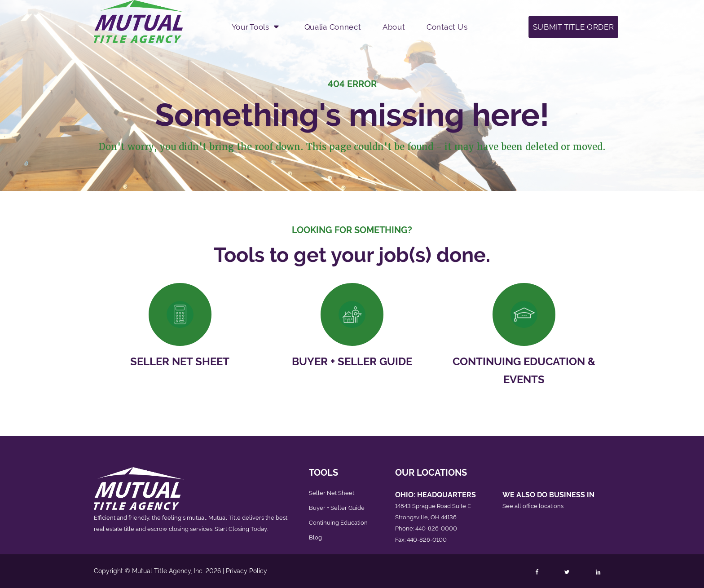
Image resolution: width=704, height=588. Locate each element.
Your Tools (251, 27)
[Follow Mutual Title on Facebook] (537, 572)
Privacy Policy (246, 571)
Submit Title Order (573, 27)
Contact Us (447, 27)
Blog (315, 537)
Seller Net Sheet (180, 361)
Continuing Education (338, 523)
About (394, 27)
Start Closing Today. (241, 529)
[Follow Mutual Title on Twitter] (567, 572)
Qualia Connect (333, 27)
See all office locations (533, 506)
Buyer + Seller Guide (352, 361)
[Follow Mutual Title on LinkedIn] (598, 572)
